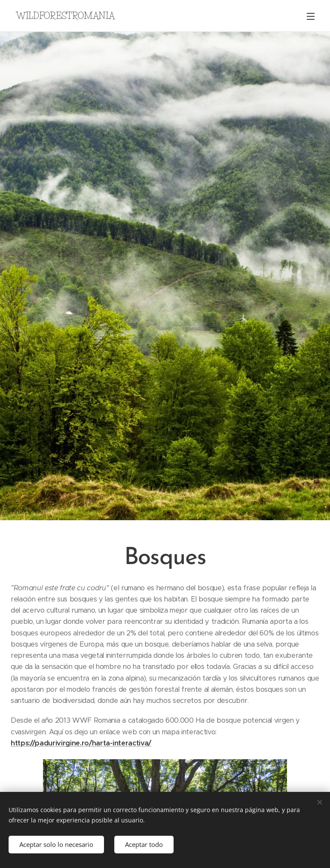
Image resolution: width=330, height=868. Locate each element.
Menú (311, 16)
